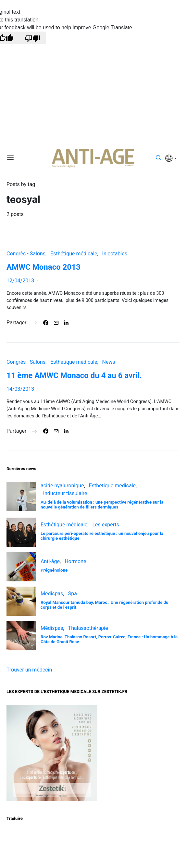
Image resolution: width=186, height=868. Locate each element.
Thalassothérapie (88, 628)
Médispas (52, 594)
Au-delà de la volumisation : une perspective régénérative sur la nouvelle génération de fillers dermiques (102, 505)
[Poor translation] (32, 38)
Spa (73, 594)
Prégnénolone (54, 570)
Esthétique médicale (74, 254)
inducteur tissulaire (65, 493)
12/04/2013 (20, 281)
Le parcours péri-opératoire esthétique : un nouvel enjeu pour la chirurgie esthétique (102, 536)
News (109, 362)
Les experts (106, 525)
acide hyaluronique (62, 486)
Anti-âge (50, 561)
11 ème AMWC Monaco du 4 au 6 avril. (74, 375)
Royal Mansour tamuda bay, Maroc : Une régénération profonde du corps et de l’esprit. (105, 605)
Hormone (75, 561)
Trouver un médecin (29, 670)
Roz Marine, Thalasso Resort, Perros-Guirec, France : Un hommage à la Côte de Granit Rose (109, 639)
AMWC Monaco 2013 (43, 267)
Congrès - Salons (26, 254)
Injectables (115, 254)
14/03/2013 (20, 389)
